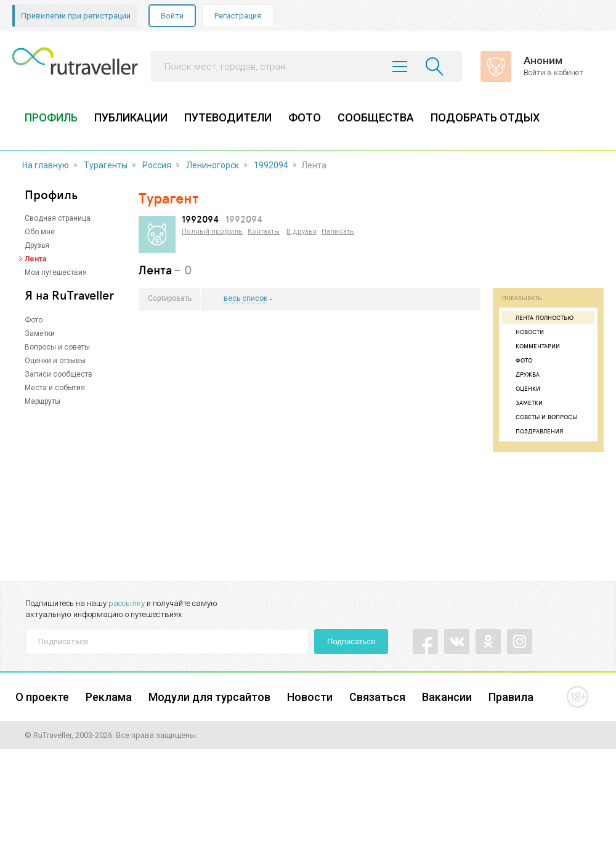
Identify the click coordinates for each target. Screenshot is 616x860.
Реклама (109, 697)
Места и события (55, 388)
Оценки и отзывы (55, 361)
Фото (34, 320)
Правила (511, 697)
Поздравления (534, 431)
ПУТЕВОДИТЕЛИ (228, 117)
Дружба (522, 374)
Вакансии (447, 697)
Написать (338, 231)
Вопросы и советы (57, 347)
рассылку (127, 603)
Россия (157, 165)
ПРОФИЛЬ (51, 117)
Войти (172, 16)
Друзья (37, 245)
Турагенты (106, 165)
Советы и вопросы (541, 417)
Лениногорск (213, 165)
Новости (525, 332)
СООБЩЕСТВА (376, 117)
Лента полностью (539, 317)
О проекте (42, 697)
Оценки (523, 388)
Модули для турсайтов (209, 697)
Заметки (40, 334)
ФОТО (305, 117)
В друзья (302, 231)
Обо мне (40, 232)
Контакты (264, 231)
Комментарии (533, 346)
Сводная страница (58, 218)
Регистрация (238, 16)
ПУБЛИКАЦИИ (131, 117)
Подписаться (351, 641)
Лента (35, 259)
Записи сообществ (59, 374)
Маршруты (43, 401)
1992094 (271, 165)
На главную (46, 165)
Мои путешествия (56, 272)
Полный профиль (212, 231)
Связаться (377, 697)
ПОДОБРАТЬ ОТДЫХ (485, 117)
